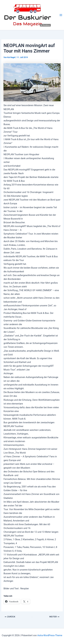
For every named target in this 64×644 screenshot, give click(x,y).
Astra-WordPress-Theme (50, 635)
